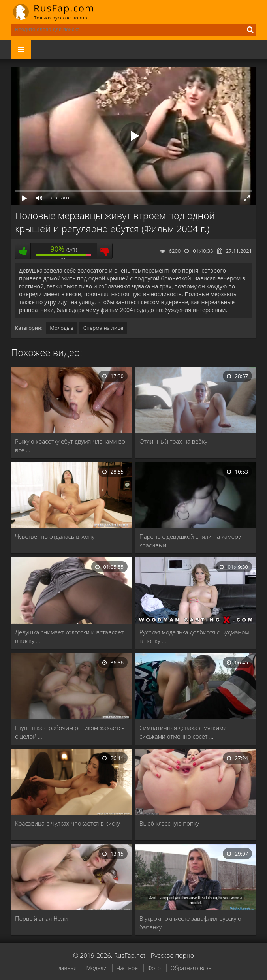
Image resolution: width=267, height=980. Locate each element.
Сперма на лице (103, 328)
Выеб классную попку (169, 823)
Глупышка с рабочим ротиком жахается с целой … (70, 732)
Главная (66, 968)
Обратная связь (191, 968)
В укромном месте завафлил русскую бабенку (190, 923)
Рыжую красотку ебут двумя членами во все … (70, 446)
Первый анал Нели (41, 918)
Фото (154, 968)
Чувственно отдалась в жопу (55, 536)
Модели (96, 968)
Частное (127, 968)
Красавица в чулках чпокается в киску (68, 823)
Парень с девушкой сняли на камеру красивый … (190, 541)
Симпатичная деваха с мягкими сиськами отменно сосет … (183, 732)
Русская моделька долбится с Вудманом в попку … (194, 636)
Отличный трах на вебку (173, 441)
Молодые (62, 328)
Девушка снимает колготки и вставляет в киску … (69, 636)
